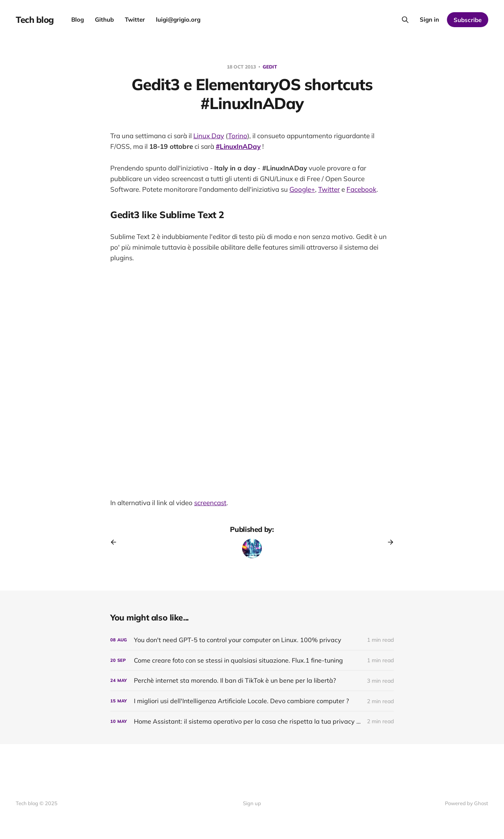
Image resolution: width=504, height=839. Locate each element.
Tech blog (35, 20)
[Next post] (388, 542)
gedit (270, 67)
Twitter (135, 19)
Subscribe (468, 20)
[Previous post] (116, 542)
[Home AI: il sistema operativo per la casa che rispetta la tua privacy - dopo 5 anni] (252, 721)
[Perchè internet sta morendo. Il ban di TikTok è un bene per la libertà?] (252, 681)
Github (104, 19)
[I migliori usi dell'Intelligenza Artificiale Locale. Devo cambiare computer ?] (252, 701)
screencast (210, 503)
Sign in (429, 19)
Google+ (302, 189)
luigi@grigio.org (178, 19)
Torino (238, 136)
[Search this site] (405, 20)
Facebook (361, 189)
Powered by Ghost (467, 803)
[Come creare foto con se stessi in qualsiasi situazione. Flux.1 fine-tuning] (252, 660)
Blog (78, 19)
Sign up (252, 803)
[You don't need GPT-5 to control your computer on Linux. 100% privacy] (252, 640)
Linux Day (209, 136)
